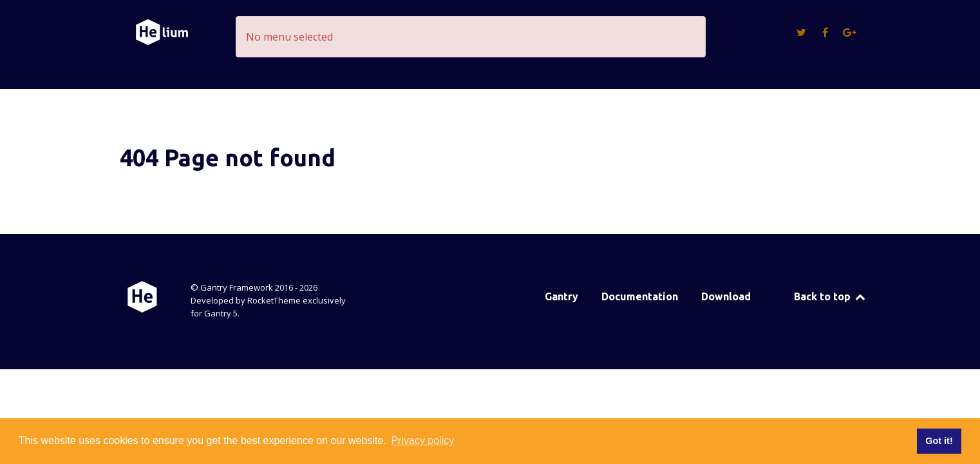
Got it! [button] (939, 441)
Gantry (561, 296)
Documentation (640, 296)
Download (726, 296)
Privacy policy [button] (422, 440)
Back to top (830, 296)
